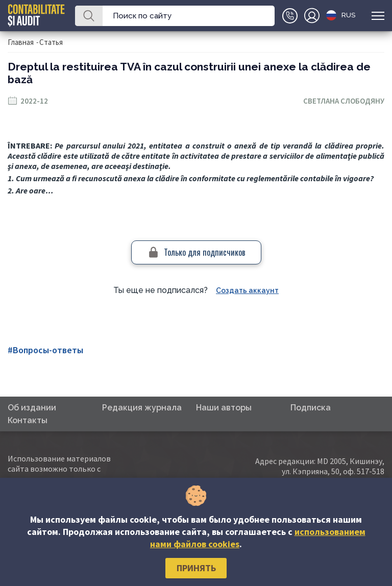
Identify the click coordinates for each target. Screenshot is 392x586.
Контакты (28, 420)
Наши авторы (224, 408)
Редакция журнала (142, 408)
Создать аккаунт (247, 290)
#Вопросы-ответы (45, 350)
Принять (196, 568)
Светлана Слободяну (344, 101)
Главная (21, 42)
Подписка (311, 408)
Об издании (32, 408)
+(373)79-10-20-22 (290, 16)
